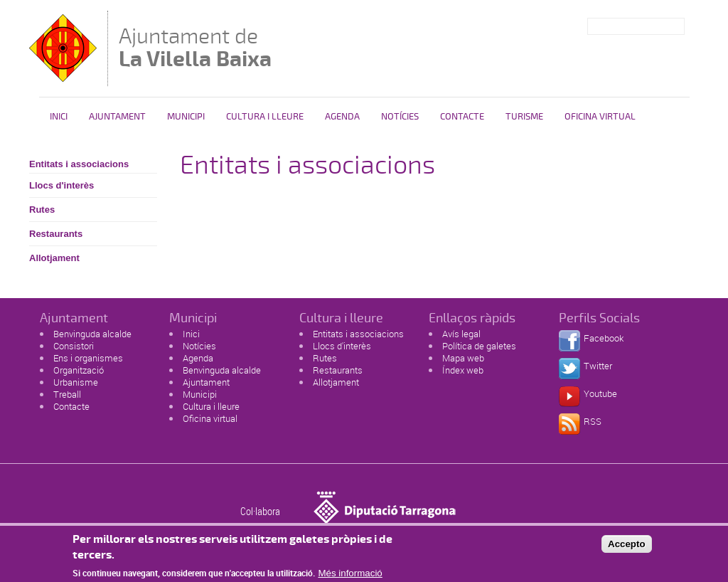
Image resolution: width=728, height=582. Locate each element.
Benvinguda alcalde (92, 334)
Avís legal (461, 334)
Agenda (342, 117)
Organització (79, 370)
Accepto (627, 547)
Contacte (462, 117)
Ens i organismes (88, 358)
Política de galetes (479, 346)
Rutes (42, 210)
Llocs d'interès (61, 185)
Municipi (186, 117)
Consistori (74, 346)
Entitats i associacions (79, 164)
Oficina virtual (210, 418)
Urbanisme (76, 382)
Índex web (463, 370)
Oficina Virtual (600, 117)
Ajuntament (117, 117)
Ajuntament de (195, 47)
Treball (67, 394)
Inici (59, 117)
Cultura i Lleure (265, 117)
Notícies (400, 117)
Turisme (524, 117)
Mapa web (463, 358)
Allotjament (54, 258)
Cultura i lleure (211, 406)
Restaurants (56, 234)
